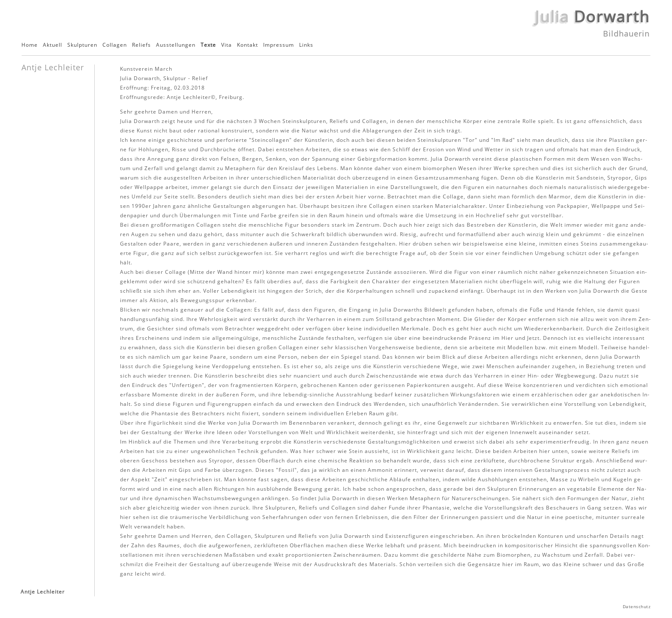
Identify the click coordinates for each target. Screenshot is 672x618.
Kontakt (247, 45)
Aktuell (52, 45)
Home (30, 45)
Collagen (115, 45)
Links (306, 45)
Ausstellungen (176, 45)
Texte (208, 45)
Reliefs (141, 45)
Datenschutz (637, 607)
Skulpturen (82, 45)
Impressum (279, 45)
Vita (226, 45)
